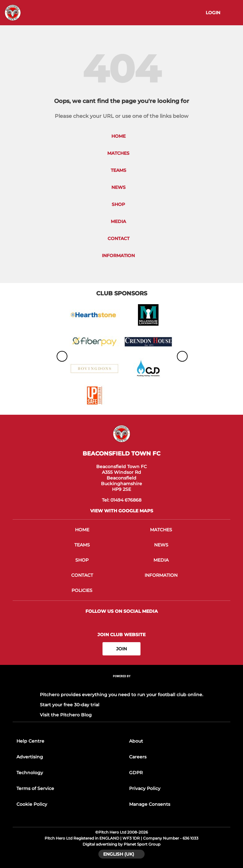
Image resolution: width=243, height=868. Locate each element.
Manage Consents (150, 804)
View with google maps (122, 511)
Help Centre (30, 741)
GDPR (136, 773)
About (136, 741)
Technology (30, 773)
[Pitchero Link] (121, 685)
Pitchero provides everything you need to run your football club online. (121, 695)
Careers (138, 757)
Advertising (30, 757)
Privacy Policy (145, 788)
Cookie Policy (32, 804)
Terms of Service (35, 788)
